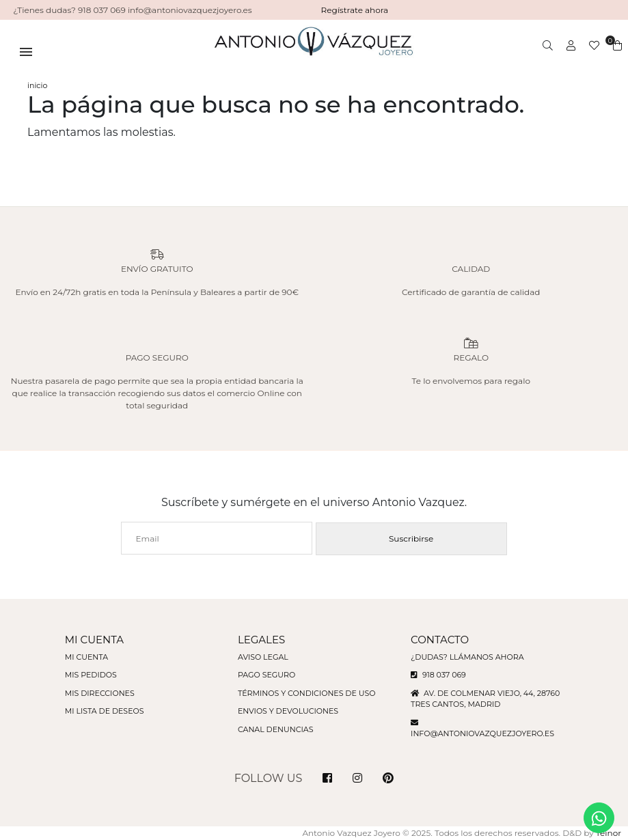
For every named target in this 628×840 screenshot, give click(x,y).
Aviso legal (263, 657)
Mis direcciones (100, 693)
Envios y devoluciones (288, 711)
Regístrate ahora (355, 10)
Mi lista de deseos (105, 711)
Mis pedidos (91, 675)
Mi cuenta (86, 657)
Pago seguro (267, 675)
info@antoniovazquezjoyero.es (482, 733)
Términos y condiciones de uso (306, 693)
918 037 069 (438, 675)
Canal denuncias (276, 729)
